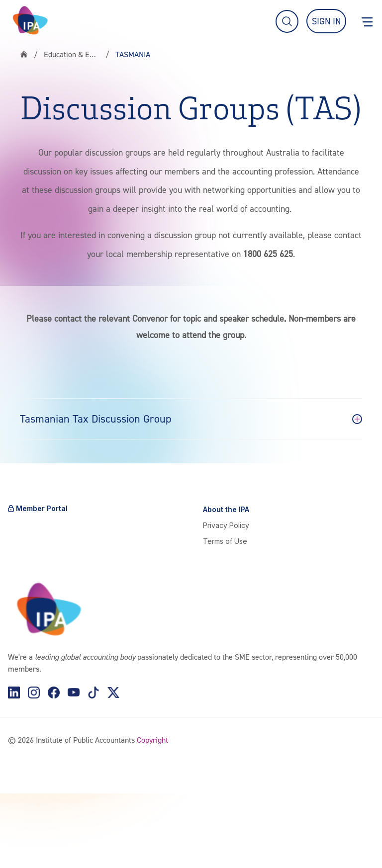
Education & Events (72, 54)
